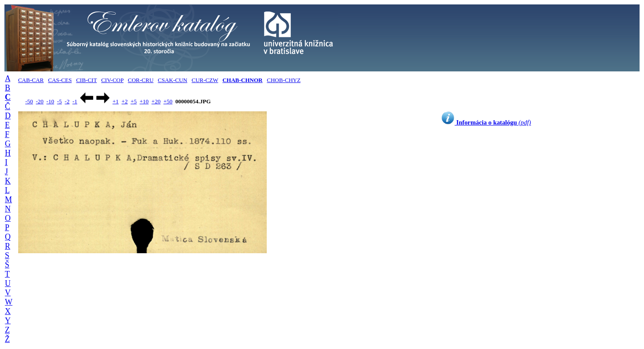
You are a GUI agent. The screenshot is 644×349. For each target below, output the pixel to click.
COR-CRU (141, 80)
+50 (168, 101)
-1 (75, 101)
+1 (115, 101)
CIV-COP (112, 80)
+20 (156, 101)
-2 (67, 101)
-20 (40, 101)
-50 (29, 101)
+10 (144, 101)
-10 (50, 101)
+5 (134, 101)
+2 (125, 101)
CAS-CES (60, 80)
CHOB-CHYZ (284, 80)
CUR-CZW (205, 80)
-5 (59, 101)
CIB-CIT (86, 80)
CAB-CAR (31, 80)
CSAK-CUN (173, 80)
